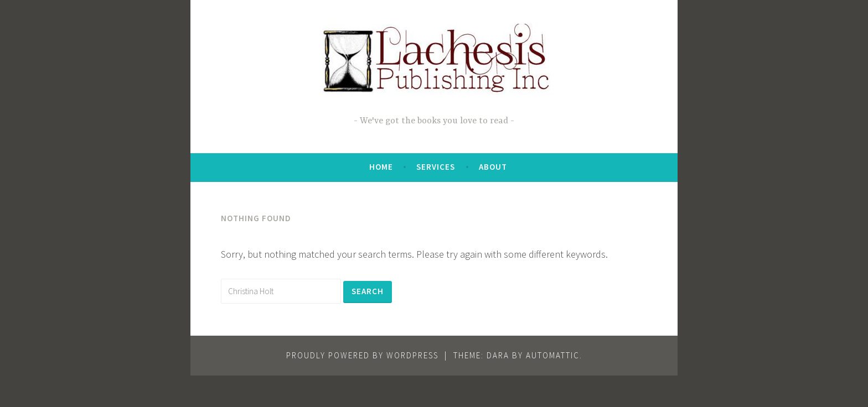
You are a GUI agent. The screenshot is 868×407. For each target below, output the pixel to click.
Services (436, 167)
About (493, 167)
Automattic (553, 355)
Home (381, 167)
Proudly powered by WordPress (362, 355)
